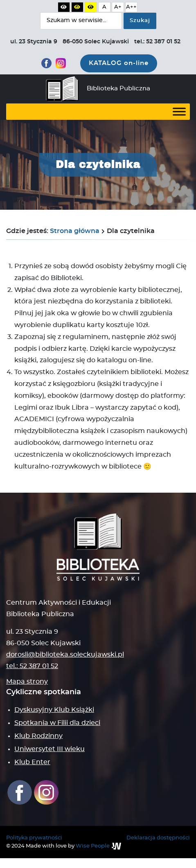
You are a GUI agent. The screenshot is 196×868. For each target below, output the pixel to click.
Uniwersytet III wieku (50, 749)
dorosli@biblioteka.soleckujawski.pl (65, 655)
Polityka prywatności (34, 838)
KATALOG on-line (119, 63)
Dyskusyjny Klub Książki (54, 710)
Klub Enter (32, 762)
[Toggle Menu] (179, 111)
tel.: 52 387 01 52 (32, 666)
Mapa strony (27, 682)
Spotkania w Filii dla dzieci (57, 723)
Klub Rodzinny (38, 736)
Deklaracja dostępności (158, 838)
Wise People (93, 846)
